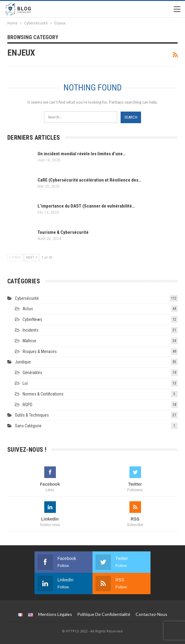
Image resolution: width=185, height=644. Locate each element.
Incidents (31, 330)
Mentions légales (55, 614)
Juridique (23, 362)
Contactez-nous (151, 614)
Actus (28, 309)
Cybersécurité (27, 298)
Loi (25, 383)
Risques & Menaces (40, 351)
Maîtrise (29, 341)
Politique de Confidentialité (104, 614)
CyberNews (32, 319)
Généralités (32, 373)
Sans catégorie (28, 426)
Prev (15, 258)
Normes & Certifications (43, 394)
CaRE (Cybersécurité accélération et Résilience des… (89, 180)
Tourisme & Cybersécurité (63, 232)
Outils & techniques (32, 415)
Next (32, 258)
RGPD (27, 405)
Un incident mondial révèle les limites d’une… (82, 154)
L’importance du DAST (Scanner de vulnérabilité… (86, 206)
